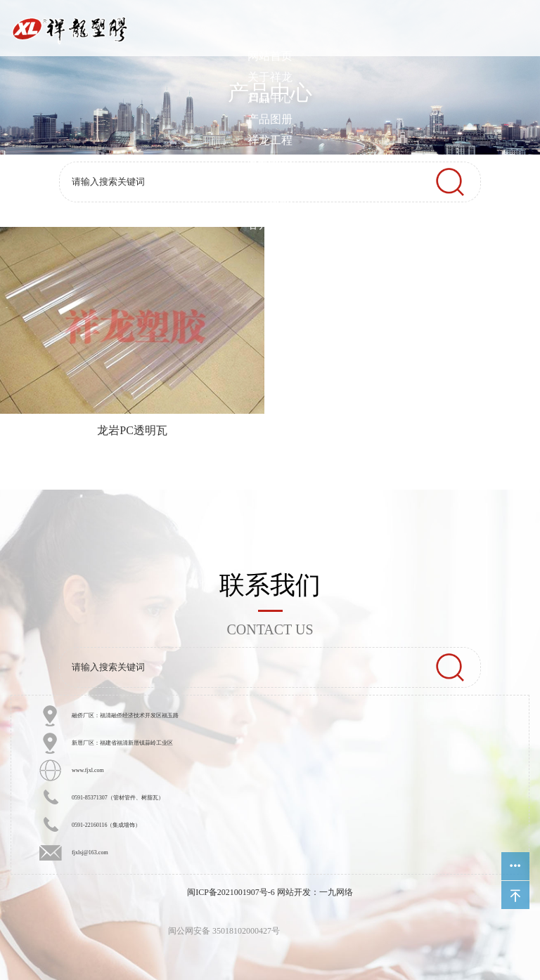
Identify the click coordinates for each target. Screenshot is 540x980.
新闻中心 (270, 182)
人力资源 (270, 203)
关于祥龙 (270, 77)
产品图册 (270, 119)
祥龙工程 (270, 140)
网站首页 (270, 56)
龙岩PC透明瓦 (132, 430)
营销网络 (270, 161)
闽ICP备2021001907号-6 (231, 892)
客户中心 (270, 224)
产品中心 (270, 98)
